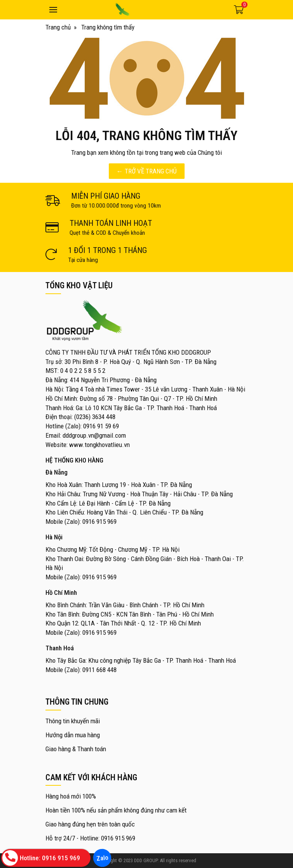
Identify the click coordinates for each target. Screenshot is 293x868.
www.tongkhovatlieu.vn (99, 445)
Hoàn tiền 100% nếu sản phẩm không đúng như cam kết (116, 810)
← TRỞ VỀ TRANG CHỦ (147, 171)
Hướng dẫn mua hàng (73, 735)
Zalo (102, 858)
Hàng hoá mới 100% (71, 796)
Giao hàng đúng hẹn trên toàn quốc (90, 824)
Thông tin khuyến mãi (73, 721)
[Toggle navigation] (53, 10)
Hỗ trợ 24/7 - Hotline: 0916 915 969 (90, 838)
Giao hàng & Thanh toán (76, 749)
